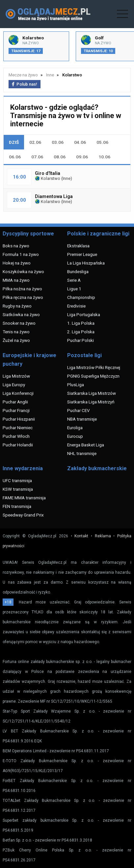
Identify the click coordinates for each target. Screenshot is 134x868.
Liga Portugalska (84, 314)
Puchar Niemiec (18, 428)
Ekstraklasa (78, 246)
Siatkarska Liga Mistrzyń (91, 402)
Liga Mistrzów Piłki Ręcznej (94, 367)
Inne (67, 178)
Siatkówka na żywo (21, 314)
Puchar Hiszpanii (19, 419)
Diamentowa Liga (54, 196)
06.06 (15, 157)
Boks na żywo (16, 246)
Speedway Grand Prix (23, 515)
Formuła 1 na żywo (21, 254)
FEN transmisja (17, 506)
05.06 (102, 142)
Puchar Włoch (16, 436)
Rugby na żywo (17, 306)
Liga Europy (14, 385)
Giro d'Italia (48, 173)
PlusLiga (76, 385)
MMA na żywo (16, 280)
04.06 (80, 142)
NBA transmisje (82, 419)
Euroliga (75, 428)
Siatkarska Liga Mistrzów (92, 393)
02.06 (35, 142)
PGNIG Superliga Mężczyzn (93, 376)
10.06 (104, 157)
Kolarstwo (48, 178)
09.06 (82, 157)
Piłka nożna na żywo (22, 289)
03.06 (58, 142)
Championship (81, 297)
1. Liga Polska (81, 323)
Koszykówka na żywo (23, 271)
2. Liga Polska (81, 332)
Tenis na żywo (16, 332)
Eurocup (75, 436)
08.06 (60, 157)
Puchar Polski (80, 340)
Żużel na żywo (16, 340)
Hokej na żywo (17, 263)
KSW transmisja (18, 489)
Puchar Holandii (18, 445)
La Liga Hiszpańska (86, 263)
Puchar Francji (16, 410)
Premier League (82, 254)
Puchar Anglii (15, 402)
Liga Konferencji (18, 393)
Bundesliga (78, 271)
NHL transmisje (82, 453)
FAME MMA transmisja (24, 498)
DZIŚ (14, 142)
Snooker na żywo (19, 323)
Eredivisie (76, 306)
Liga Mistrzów (16, 376)
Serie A (74, 280)
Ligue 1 (74, 289)
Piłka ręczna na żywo (23, 297)
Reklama (103, 536)
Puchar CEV (79, 410)
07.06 (37, 157)
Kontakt (81, 536)
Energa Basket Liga (86, 445)
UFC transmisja (17, 480)
